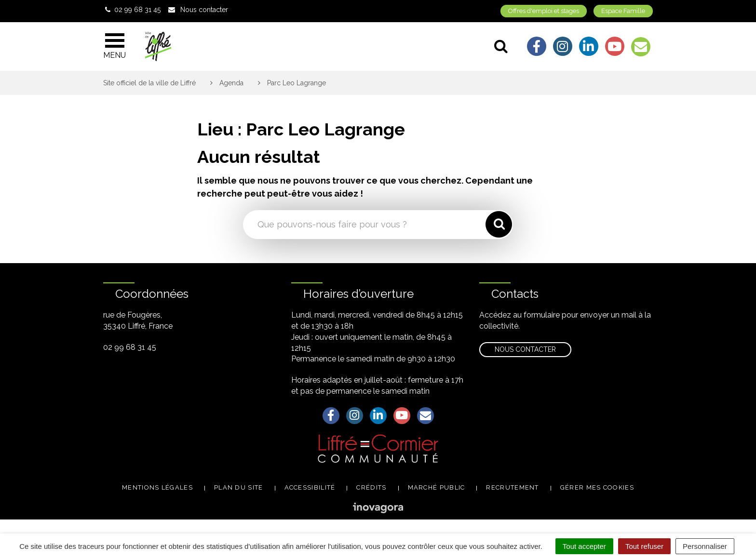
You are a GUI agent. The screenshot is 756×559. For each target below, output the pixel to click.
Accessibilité (310, 487)
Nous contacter (525, 349)
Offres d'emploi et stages (544, 11)
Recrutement (512, 487)
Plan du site (239, 487)
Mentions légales (157, 487)
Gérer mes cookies (597, 487)
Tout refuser (644, 546)
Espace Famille (623, 11)
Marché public (437, 487)
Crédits (371, 487)
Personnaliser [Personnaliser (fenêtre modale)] (705, 546)
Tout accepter (584, 546)
